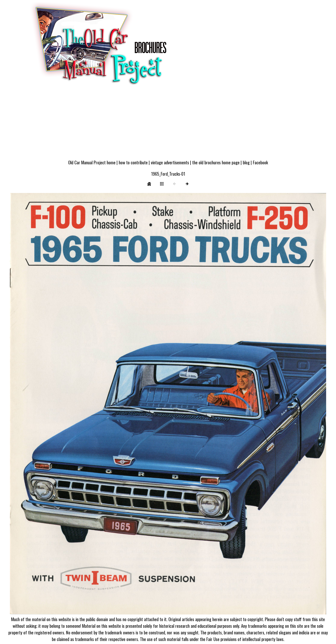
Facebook (260, 162)
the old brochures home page (216, 162)
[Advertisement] (168, 125)
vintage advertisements (170, 162)
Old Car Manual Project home (92, 162)
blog (246, 162)
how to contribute (133, 162)
